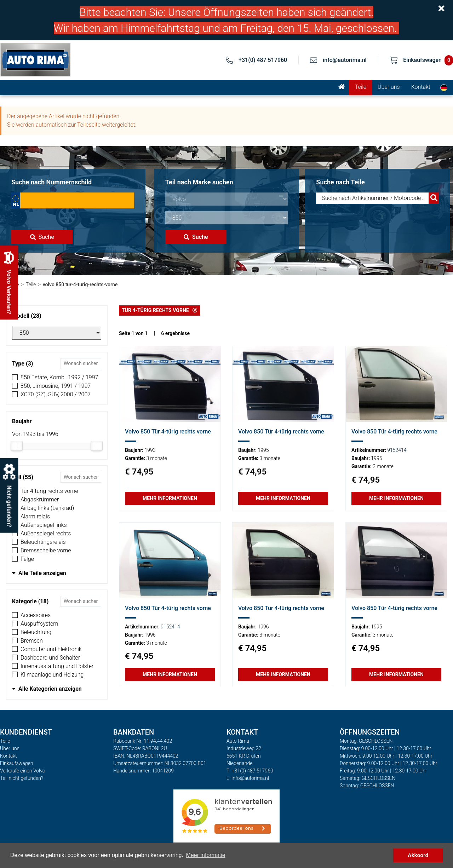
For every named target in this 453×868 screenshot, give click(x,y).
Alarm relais (35, 516)
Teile (360, 87)
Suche (42, 237)
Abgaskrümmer (40, 499)
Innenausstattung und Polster (57, 666)
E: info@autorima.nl (248, 778)
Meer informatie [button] (206, 855)
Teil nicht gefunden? (22, 778)
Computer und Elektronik (51, 649)
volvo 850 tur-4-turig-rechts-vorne (80, 284)
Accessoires (36, 615)
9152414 (397, 450)
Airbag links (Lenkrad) (47, 508)
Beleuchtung (36, 632)
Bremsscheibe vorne (46, 550)
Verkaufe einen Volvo (23, 771)
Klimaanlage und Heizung (52, 675)
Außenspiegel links (44, 525)
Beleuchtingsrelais (43, 542)
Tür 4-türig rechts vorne (49, 491)
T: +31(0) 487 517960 (250, 771)
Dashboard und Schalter (50, 658)
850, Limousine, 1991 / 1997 (56, 386)
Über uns (389, 87)
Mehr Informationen (170, 498)
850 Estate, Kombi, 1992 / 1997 (59, 377)
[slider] (17, 446)
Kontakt (421, 87)
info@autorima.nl (345, 60)
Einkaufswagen (16, 763)
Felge (27, 559)
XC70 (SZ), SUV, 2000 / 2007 (56, 394)
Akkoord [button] (418, 855)
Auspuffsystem (39, 624)
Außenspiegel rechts (46, 533)
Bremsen (32, 641)
